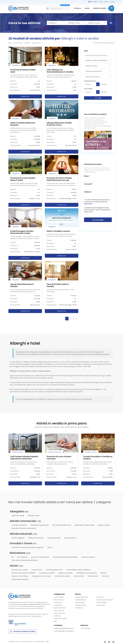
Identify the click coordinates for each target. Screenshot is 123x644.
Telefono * (88, 192)
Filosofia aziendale (60, 608)
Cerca (98, 98)
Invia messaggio (98, 220)
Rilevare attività (59, 600)
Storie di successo (59, 613)
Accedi (106, 2)
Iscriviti (113, 2)
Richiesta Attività (90, 81)
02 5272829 (93, 2)
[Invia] (47, 8)
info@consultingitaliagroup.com (64, 628)
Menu (111, 8)
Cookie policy (58, 605)
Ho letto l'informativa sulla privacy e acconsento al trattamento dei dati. (97, 202)
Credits (47, 642)
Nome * (87, 176)
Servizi (87, 8)
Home (10, 43)
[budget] (90, 84)
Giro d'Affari (88, 89)
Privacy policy (58, 602)
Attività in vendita (99, 8)
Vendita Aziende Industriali (105, 600)
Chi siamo (77, 8)
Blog (101, 2)
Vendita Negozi (80, 602)
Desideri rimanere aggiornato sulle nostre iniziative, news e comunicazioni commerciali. (97, 210)
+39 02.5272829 (85, 628)
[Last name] (106, 84)
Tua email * (88, 184)
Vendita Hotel (101, 605)
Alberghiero (27, 43)
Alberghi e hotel (36, 43)
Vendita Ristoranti (81, 600)
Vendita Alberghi (101, 602)
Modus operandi (59, 610)
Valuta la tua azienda (60, 618)
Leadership (57, 616)
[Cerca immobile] (111, 23)
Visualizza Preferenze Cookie (22, 632)
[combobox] (57, 8)
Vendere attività (59, 597)
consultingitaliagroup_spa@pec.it (64, 631)
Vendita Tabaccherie (81, 597)
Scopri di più (88, 204)
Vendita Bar (100, 597)
